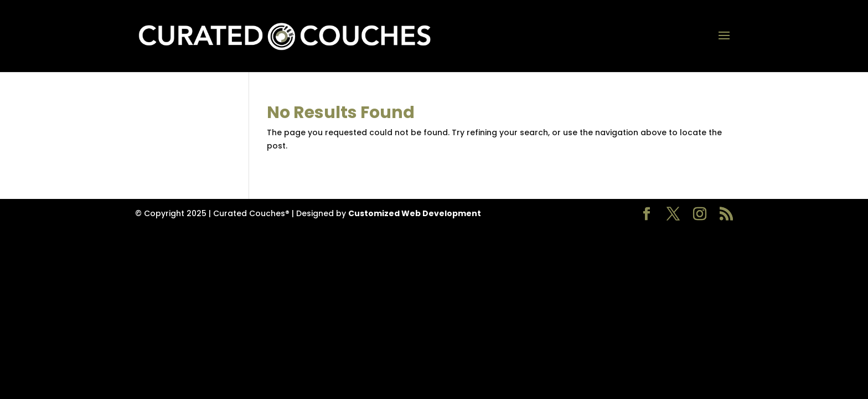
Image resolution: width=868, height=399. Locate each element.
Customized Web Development (415, 213)
